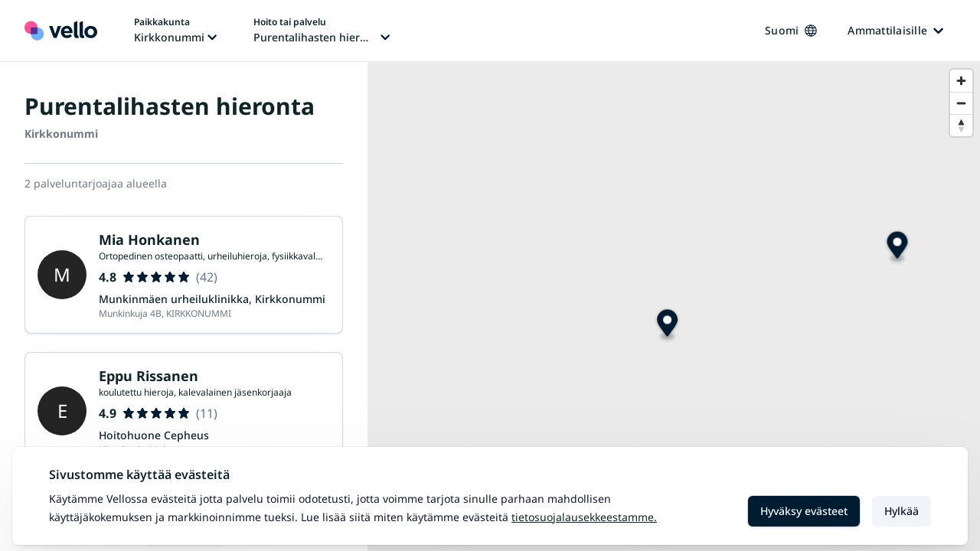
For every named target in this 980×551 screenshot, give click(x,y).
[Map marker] (667, 325)
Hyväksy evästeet (804, 511)
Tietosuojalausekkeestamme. (584, 517)
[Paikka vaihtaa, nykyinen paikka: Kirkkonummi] (175, 31)
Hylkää (902, 511)
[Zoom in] (961, 81)
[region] (674, 306)
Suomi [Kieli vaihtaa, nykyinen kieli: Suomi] (791, 30)
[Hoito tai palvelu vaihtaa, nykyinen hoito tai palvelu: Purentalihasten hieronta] (322, 31)
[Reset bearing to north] (961, 125)
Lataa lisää (184, 391)
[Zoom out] (961, 103)
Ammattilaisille (895, 30)
